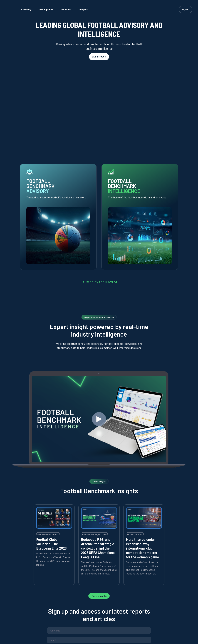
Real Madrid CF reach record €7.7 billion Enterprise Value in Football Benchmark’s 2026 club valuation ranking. (54, 468)
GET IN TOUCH (99, 57)
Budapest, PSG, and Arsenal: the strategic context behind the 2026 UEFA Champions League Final (98, 457)
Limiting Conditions (112, 561)
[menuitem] (38, 9)
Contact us (121, 604)
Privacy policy (96, 604)
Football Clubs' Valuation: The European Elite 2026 (51, 452)
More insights (99, 504)
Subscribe (99, 574)
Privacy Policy (71, 561)
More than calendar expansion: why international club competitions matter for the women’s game (142, 457)
